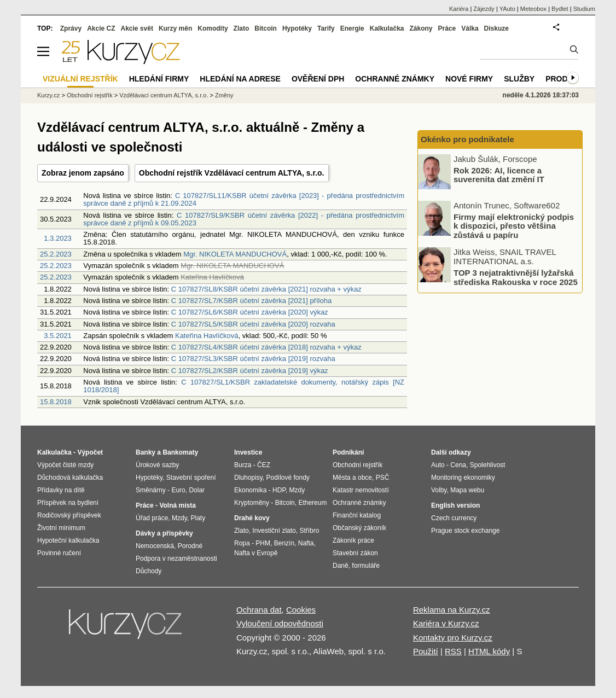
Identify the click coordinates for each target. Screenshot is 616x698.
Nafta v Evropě (256, 553)
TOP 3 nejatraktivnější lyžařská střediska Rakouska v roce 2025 (516, 277)
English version (455, 505)
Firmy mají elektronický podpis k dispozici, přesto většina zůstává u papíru (514, 225)
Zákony (421, 28)
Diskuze (496, 28)
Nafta (306, 543)
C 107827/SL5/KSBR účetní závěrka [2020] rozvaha (253, 324)
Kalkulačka (387, 28)
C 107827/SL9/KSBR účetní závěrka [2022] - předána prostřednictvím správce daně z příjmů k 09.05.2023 (244, 219)
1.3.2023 (58, 238)
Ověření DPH (318, 79)
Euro (178, 490)
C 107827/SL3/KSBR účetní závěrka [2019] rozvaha (253, 359)
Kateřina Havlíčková (207, 336)
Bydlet (560, 9)
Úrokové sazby (157, 465)
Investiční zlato (274, 531)
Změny (224, 95)
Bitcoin (266, 28)
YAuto (507, 9)
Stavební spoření (191, 478)
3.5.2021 (58, 336)
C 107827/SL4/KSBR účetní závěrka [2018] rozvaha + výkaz (266, 347)
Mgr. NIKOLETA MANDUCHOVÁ (235, 254)
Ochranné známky (395, 79)
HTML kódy (489, 651)
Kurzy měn (175, 28)
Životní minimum (61, 528)
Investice (248, 452)
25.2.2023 (56, 254)
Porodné (190, 546)
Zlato (242, 28)
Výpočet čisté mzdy (65, 465)
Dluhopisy (248, 478)
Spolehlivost (488, 465)
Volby (439, 490)
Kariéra (459, 9)
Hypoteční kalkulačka (68, 540)
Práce (447, 28)
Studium (584, 9)
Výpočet (90, 452)
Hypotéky (297, 28)
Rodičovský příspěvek (69, 515)
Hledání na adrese (240, 79)
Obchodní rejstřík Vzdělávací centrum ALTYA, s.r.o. (232, 173)
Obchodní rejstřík (90, 95)
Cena (458, 465)
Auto (438, 465)
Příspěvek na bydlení (68, 503)
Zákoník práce (353, 540)
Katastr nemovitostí (361, 490)
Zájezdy (484, 9)
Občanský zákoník (359, 528)
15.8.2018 (56, 402)
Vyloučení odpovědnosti (280, 623)
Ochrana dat (259, 610)
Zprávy (71, 28)
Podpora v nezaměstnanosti (176, 559)
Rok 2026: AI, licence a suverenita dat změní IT (499, 174)
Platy (198, 518)
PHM (263, 543)
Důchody (149, 571)
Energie (352, 28)
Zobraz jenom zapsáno (83, 173)
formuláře (366, 566)
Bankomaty (180, 452)
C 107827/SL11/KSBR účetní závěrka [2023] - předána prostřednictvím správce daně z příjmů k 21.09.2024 (244, 199)
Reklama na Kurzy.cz (452, 610)
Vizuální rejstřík (80, 79)
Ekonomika (250, 490)
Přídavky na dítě (61, 490)
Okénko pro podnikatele (467, 139)
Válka (470, 28)
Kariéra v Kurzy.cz (446, 623)
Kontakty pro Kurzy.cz (453, 638)
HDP (279, 490)
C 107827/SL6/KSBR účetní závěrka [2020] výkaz (250, 312)
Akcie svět (137, 28)
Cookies (301, 610)
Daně (341, 566)
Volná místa (177, 505)
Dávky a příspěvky (164, 533)
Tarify (326, 28)
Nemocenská (155, 546)
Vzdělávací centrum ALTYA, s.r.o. (164, 95)
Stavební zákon (355, 553)
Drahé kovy (252, 518)
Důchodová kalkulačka (70, 478)
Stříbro (309, 531)
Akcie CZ (101, 28)
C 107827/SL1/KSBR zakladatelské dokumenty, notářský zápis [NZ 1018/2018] (244, 386)
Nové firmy (469, 79)
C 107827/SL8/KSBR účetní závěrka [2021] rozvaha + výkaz (266, 289)
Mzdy (179, 518)
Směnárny (151, 490)
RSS (453, 651)
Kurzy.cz (48, 95)
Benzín (284, 543)
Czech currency (454, 518)
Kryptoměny (252, 503)
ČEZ (264, 465)
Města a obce (352, 478)
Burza (243, 465)
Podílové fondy (287, 478)
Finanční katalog (357, 515)
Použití (426, 651)
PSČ (383, 478)
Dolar (197, 490)
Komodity (213, 28)
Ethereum (312, 503)
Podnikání (348, 452)
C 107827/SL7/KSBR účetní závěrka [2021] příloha (251, 301)
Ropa (242, 543)
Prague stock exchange (465, 531)
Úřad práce (152, 518)
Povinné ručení (59, 553)
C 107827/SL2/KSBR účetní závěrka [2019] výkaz (250, 371)
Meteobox (533, 9)
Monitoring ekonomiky (463, 478)
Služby (519, 79)
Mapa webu (467, 490)
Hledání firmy (159, 79)
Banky (146, 452)
